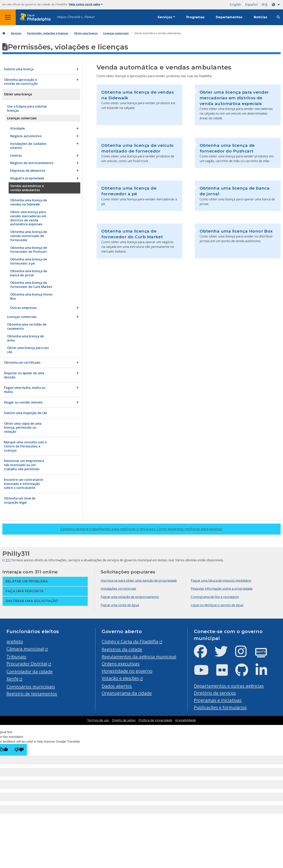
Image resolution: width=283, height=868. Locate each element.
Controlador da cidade (30, 671)
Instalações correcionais (118, 589)
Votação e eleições (120, 678)
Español (251, 5)
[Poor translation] (19, 750)
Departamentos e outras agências (229, 686)
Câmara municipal (25, 649)
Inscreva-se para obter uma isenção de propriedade (139, 580)
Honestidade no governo (127, 671)
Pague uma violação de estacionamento (130, 597)
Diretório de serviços (215, 693)
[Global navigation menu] (8, 17)
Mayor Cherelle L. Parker (76, 17)
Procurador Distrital (27, 664)
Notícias (261, 17)
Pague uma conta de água (120, 605)
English (235, 5)
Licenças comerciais (116, 33)
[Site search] (278, 17)
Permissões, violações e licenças (48, 33)
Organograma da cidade (127, 693)
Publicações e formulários (220, 707)
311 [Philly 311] (8, 560)
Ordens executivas (121, 664)
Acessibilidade (186, 720)
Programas (195, 17)
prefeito (15, 641)
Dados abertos (117, 686)
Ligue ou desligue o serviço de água (217, 605)
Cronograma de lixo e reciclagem (215, 597)
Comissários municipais (31, 687)
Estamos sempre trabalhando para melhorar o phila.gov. (141, 529)
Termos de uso (98, 720)
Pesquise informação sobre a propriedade (222, 589)
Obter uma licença (86, 33)
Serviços (165, 17)
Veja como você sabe (86, 4)
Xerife (12, 679)
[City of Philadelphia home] (36, 17)
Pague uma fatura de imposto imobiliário (221, 580)
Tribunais (16, 657)
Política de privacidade (155, 720)
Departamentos (229, 17)
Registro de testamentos (32, 694)
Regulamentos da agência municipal (139, 657)
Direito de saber (124, 720)
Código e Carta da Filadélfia (130, 641)
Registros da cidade (122, 649)
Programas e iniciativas (218, 700)
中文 (265, 5)
